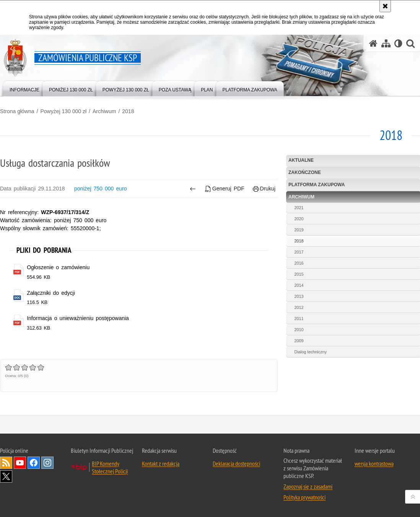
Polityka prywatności (304, 497)
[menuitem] (24, 88)
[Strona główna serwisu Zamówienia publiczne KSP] (373, 43)
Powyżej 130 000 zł (63, 111)
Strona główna (17, 111)
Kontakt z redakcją (161, 463)
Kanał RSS (6, 463)
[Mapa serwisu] (386, 43)
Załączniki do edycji (51, 293)
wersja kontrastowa (374, 463)
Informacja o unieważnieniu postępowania (78, 318)
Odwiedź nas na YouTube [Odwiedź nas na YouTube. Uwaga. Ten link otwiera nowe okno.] (20, 463)
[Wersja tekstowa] (398, 43)
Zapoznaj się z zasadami (308, 486)
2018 (128, 111)
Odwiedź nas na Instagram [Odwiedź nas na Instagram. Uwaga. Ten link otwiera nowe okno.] (47, 463)
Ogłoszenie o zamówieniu (58, 267)
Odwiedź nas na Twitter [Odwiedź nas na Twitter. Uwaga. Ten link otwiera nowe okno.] (6, 476)
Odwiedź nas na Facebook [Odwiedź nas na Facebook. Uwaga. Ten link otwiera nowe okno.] (34, 463)
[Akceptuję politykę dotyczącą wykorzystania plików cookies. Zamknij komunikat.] (385, 6)
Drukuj (264, 189)
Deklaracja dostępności (236, 463)
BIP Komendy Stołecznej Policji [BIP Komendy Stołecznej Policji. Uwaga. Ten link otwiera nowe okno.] (110, 467)
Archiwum (104, 111)
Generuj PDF (225, 189)
